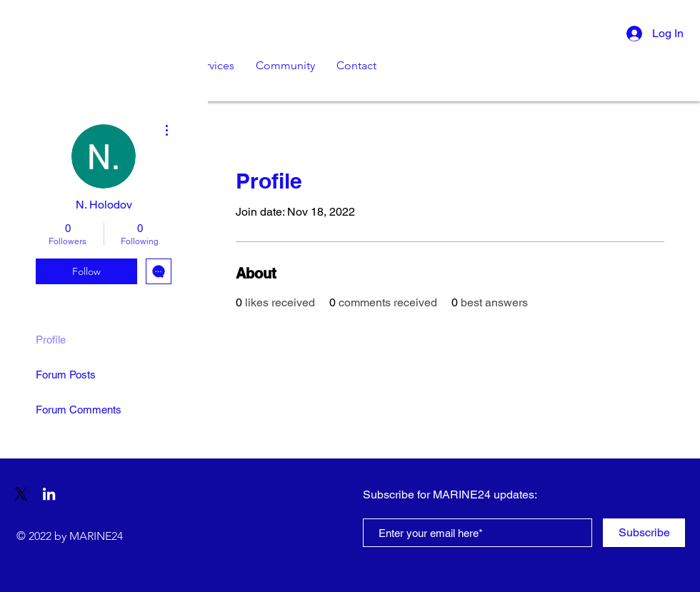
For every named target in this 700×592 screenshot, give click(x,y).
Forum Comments (79, 410)
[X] (21, 494)
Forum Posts (66, 375)
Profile (51, 340)
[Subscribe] (644, 533)
